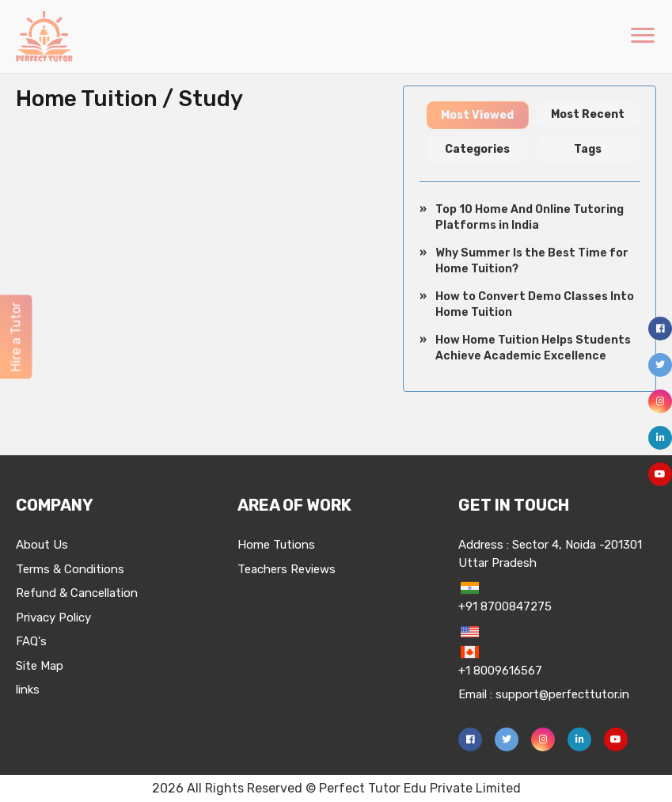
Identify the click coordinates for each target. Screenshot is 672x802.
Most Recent (588, 114)
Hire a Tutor (15, 337)
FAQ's (31, 641)
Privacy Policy (53, 618)
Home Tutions (276, 545)
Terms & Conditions (70, 569)
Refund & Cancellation (77, 593)
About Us (42, 545)
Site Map (40, 666)
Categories (477, 149)
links (28, 690)
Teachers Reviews (287, 569)
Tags (588, 149)
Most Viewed (477, 115)
